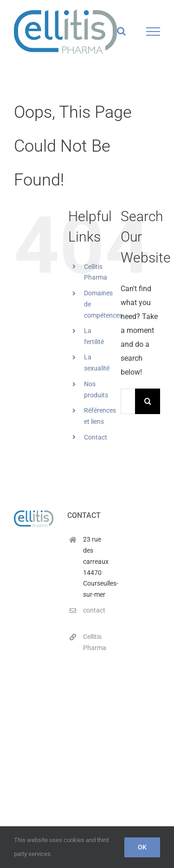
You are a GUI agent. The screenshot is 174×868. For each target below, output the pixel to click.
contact (94, 610)
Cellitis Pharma (95, 642)
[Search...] (128, 401)
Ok (142, 847)
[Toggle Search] (121, 31)
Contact (96, 437)
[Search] (148, 401)
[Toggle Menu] (153, 32)
